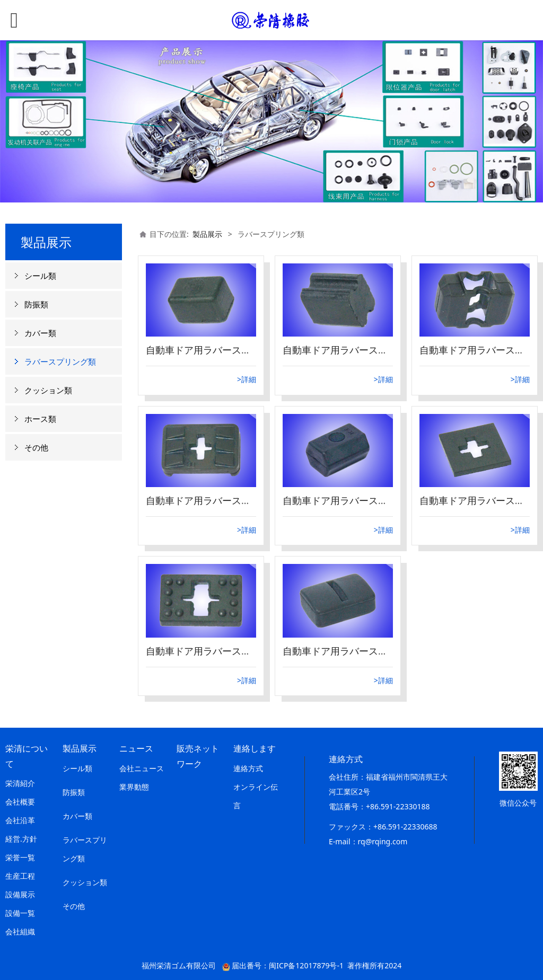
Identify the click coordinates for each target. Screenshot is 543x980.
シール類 (40, 276)
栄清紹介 (20, 783)
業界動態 (134, 787)
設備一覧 (20, 913)
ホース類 (40, 419)
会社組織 (20, 932)
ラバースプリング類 (60, 361)
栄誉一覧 (20, 857)
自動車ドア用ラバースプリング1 (352, 651)
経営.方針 (21, 839)
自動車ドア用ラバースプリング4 (352, 500)
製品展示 (207, 234)
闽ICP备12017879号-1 (306, 965)
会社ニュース (142, 768)
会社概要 (20, 802)
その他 (36, 447)
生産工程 (20, 876)
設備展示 (20, 894)
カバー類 (40, 333)
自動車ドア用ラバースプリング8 (215, 350)
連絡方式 (248, 768)
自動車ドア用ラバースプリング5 (215, 500)
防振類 (36, 304)
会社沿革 (20, 820)
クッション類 (48, 390)
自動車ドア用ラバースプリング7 (352, 350)
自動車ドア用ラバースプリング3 (215, 651)
